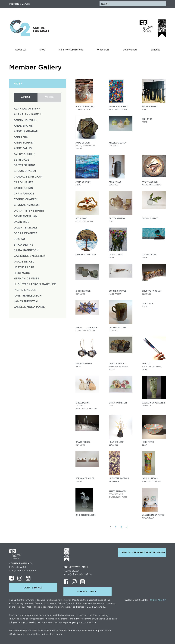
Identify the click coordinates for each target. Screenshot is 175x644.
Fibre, (112, 109)
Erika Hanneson (26, 250)
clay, (122, 494)
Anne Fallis (23, 148)
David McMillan (26, 216)
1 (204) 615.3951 (17, 567)
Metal (90, 221)
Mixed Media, (89, 146)
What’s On (103, 50)
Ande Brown (23, 126)
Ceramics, (80, 109)
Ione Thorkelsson (28, 296)
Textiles (93, 409)
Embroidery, (115, 497)
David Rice (22, 222)
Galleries (155, 50)
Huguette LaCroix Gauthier (35, 284)
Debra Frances (25, 233)
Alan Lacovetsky (27, 109)
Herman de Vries (26, 279)
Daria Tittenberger (29, 211)
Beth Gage (22, 160)
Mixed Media (121, 109)
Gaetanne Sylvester (29, 256)
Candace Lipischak (28, 177)
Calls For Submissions (71, 50)
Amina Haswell (25, 120)
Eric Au (19, 239)
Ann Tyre (21, 137)
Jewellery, (81, 221)
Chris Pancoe (24, 194)
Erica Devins (23, 245)
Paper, (125, 367)
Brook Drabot (25, 171)
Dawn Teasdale (26, 228)
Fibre (145, 109)
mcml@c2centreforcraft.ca (78, 574)
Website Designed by (145, 600)
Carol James (23, 182)
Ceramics (113, 146)
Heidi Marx (22, 273)
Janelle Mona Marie (29, 307)
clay (88, 109)
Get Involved (130, 50)
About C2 (20, 50)
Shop (42, 50)
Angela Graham (26, 131)
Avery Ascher (24, 154)
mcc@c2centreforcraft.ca (22, 571)
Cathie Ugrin (23, 188)
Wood (79, 148)
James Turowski (26, 301)
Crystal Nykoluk (27, 205)
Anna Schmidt (24, 143)
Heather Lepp (24, 267)
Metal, (79, 146)
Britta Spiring (24, 165)
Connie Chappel (26, 199)
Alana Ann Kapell (28, 114)
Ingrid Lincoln (25, 290)
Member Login (20, 4)
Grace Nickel (24, 262)
